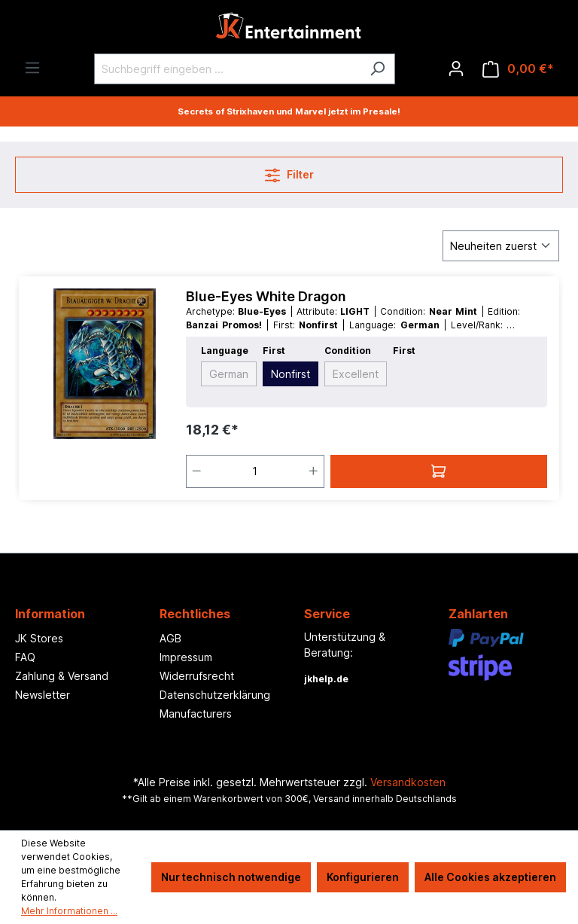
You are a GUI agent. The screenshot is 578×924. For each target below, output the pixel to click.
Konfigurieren (363, 877)
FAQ (25, 657)
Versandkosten (408, 782)
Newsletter (43, 695)
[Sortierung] (501, 246)
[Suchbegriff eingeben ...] (227, 69)
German (229, 374)
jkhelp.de (326, 679)
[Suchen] (377, 69)
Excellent (356, 374)
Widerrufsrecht (197, 676)
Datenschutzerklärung (215, 695)
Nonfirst (291, 374)
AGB (170, 638)
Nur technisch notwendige (231, 877)
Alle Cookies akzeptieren (490, 877)
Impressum (186, 657)
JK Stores (39, 638)
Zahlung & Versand (62, 676)
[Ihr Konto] (456, 69)
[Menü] (32, 68)
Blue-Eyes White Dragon (266, 296)
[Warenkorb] (518, 69)
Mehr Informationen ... (69, 911)
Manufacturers (196, 714)
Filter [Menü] (289, 172)
